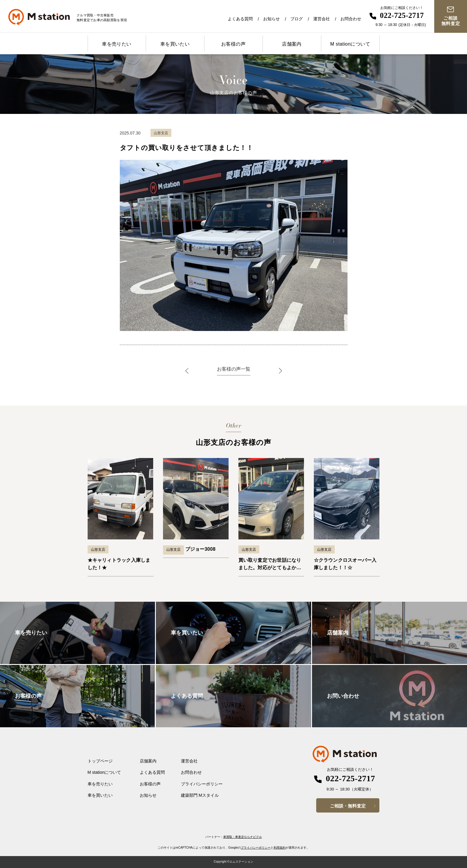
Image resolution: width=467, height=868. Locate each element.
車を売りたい (117, 44)
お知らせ (271, 19)
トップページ (100, 761)
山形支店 (98, 550)
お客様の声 (233, 44)
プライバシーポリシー (202, 784)
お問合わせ (351, 19)
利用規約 (280, 848)
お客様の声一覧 (234, 369)
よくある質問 (240, 19)
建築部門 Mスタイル (200, 795)
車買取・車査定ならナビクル (243, 837)
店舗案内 (292, 44)
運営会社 (322, 19)
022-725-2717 (402, 15)
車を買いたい (175, 44)
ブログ (297, 19)
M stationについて (350, 44)
